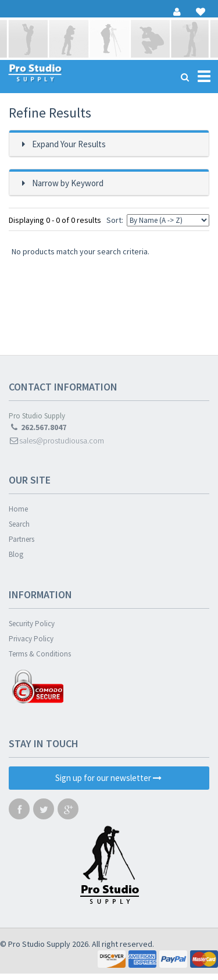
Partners (22, 539)
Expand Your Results (69, 144)
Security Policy (32, 624)
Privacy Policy (31, 639)
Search (19, 524)
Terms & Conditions (40, 654)
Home (18, 509)
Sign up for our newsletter (109, 778)
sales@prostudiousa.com (56, 441)
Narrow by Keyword (68, 183)
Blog (16, 554)
